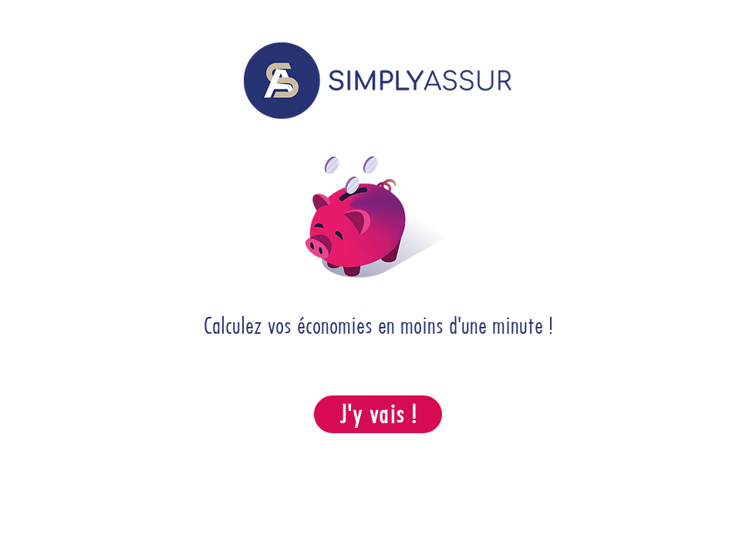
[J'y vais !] (378, 414)
